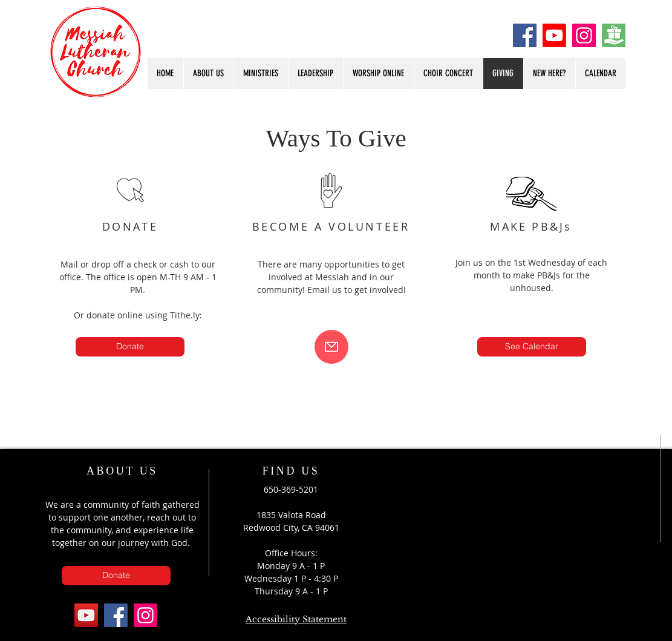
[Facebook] (525, 35)
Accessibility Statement (296, 619)
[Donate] (614, 35)
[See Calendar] (532, 347)
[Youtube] (554, 35)
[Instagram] (584, 35)
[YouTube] (86, 615)
